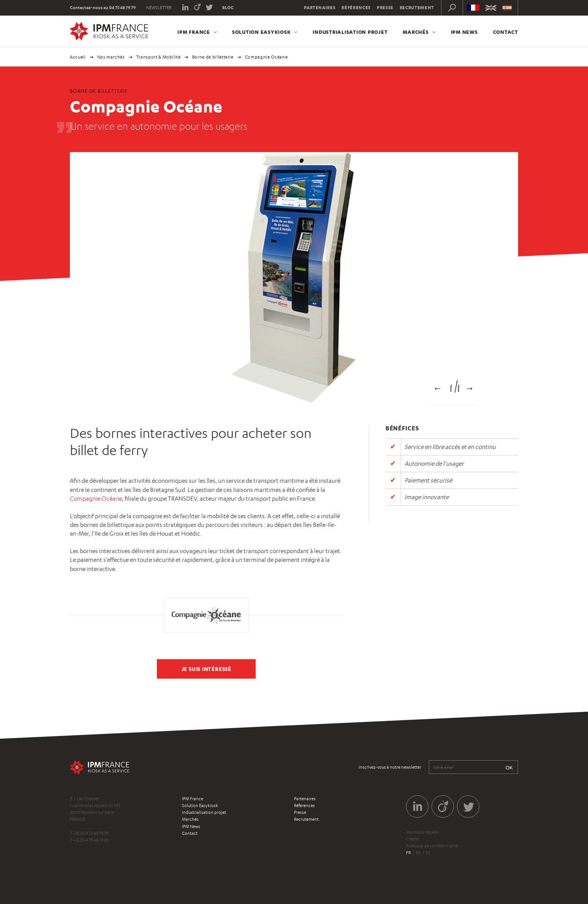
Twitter (209, 7)
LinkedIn (185, 7)
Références (356, 8)
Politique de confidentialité (432, 846)
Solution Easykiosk (262, 32)
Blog (228, 8)
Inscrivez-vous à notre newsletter (390, 767)
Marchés (416, 32)
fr (408, 853)
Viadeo (197, 7)
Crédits (413, 839)
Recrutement (417, 8)
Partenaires (320, 8)
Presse (385, 8)
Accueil (78, 57)
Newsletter (159, 8)
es (428, 853)
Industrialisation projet (350, 32)
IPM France (194, 32)
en (418, 853)
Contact (506, 32)
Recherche (452, 8)
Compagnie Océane (96, 499)
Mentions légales (423, 832)
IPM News (464, 32)
